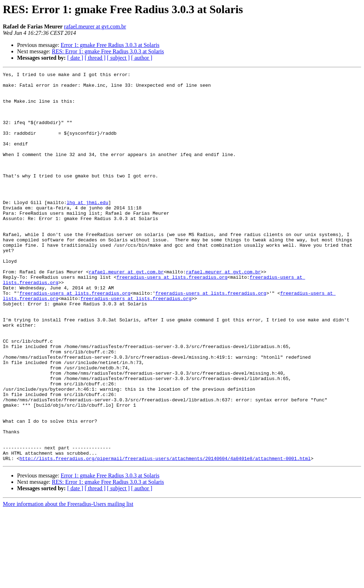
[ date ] (75, 58)
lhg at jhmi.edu (87, 229)
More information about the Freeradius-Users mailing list (68, 582)
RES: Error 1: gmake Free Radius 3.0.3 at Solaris (108, 51)
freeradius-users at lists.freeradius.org (172, 319)
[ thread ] (95, 58)
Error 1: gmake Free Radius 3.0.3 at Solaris (110, 45)
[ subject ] (118, 58)
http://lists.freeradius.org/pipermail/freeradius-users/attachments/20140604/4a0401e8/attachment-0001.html (165, 536)
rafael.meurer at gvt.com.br (95, 26)
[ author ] (142, 58)
